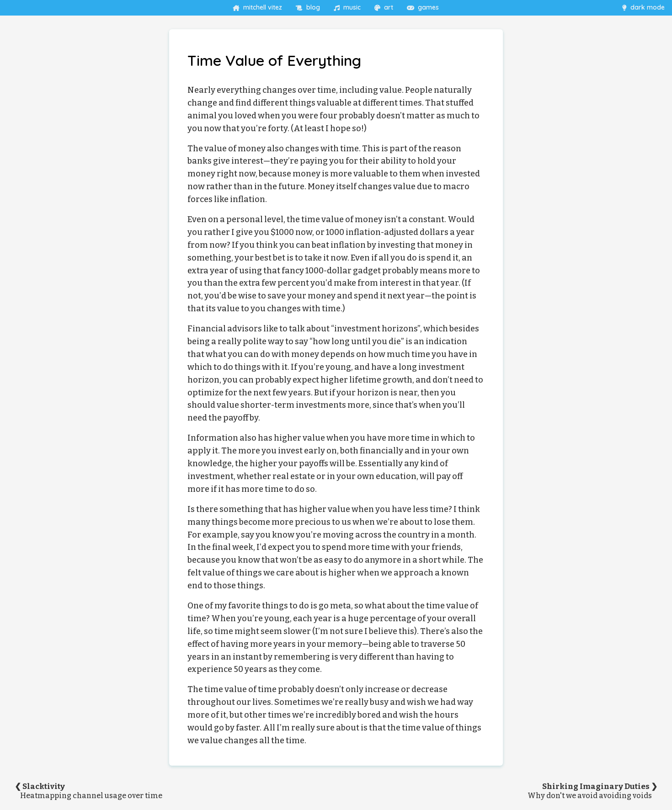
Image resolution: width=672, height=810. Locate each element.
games (423, 7)
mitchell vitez (257, 7)
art (384, 7)
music (347, 7)
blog (308, 7)
